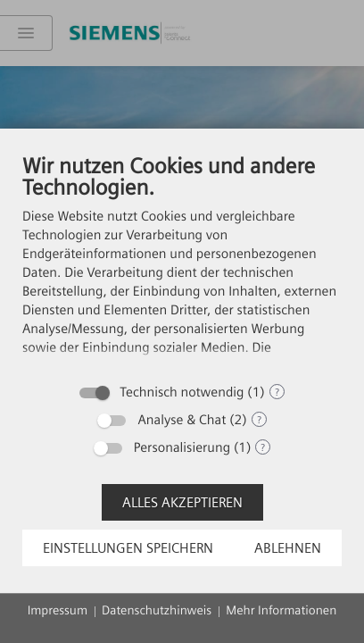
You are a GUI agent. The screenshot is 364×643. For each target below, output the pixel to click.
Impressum (58, 611)
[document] (182, 263)
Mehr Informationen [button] (281, 611)
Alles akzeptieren (182, 502)
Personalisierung (182, 447)
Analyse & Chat (182, 420)
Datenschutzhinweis (157, 611)
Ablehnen (288, 548)
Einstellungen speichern (128, 548)
